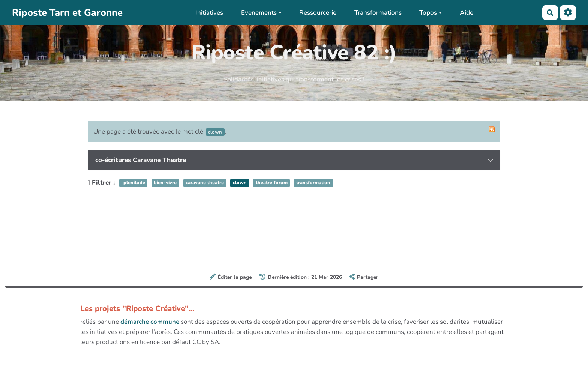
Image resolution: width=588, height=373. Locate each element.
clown (240, 183)
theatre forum (272, 183)
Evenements (261, 13)
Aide (466, 13)
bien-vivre (165, 183)
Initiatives (209, 13)
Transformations (378, 13)
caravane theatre (205, 183)
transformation (313, 183)
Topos (430, 13)
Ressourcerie (318, 13)
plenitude (133, 183)
